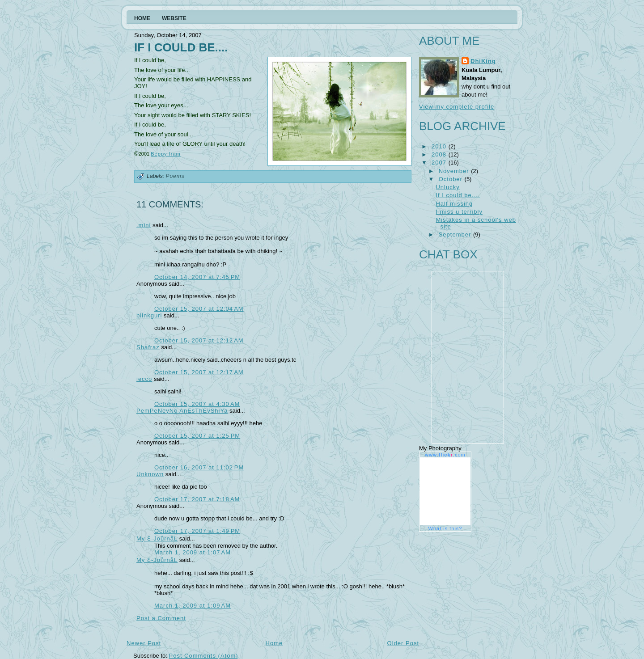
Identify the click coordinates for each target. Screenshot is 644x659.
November (455, 171)
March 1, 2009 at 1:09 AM (193, 606)
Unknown (150, 474)
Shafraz (148, 347)
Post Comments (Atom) (204, 656)
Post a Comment (161, 618)
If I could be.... (181, 47)
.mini (144, 225)
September (456, 234)
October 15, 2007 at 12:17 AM (199, 372)
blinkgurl (149, 315)
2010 (440, 146)
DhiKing (483, 61)
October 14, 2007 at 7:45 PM (197, 277)
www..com (445, 455)
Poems (175, 177)
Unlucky (447, 187)
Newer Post (144, 643)
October (452, 179)
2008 (440, 154)
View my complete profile (457, 107)
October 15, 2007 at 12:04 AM (199, 309)
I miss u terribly (459, 212)
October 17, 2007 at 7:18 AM (197, 499)
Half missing (454, 204)
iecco (144, 379)
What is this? (445, 528)
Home (274, 643)
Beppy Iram (166, 154)
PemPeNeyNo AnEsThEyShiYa (182, 411)
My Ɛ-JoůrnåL (157, 539)
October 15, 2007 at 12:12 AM (199, 340)
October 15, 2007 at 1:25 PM (197, 436)
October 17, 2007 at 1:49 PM (197, 531)
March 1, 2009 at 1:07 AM (193, 552)
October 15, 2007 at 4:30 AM (197, 404)
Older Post (403, 643)
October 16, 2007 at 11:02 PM (199, 467)
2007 (440, 163)
